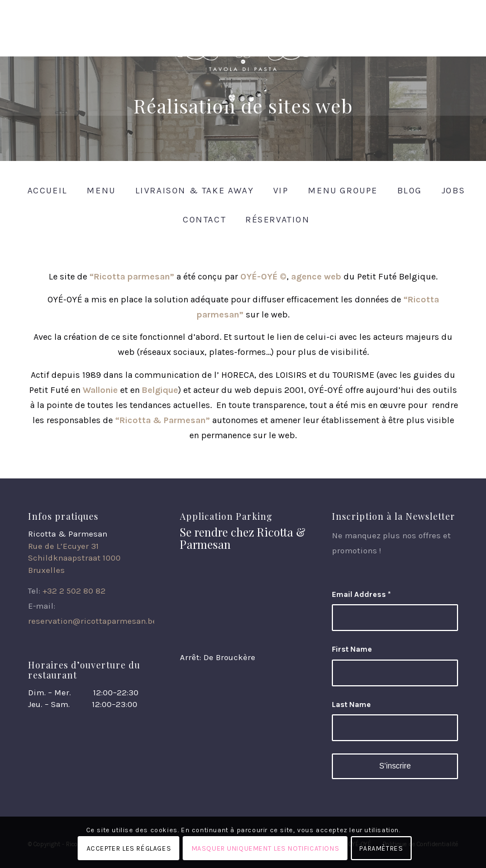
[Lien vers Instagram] (450, 8)
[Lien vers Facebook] (433, 8)
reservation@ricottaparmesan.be (92, 621)
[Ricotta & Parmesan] (243, 74)
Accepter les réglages (129, 848)
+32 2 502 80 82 (74, 591)
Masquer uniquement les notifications (266, 848)
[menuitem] (44, 190)
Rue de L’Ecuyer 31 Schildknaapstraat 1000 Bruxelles (74, 558)
